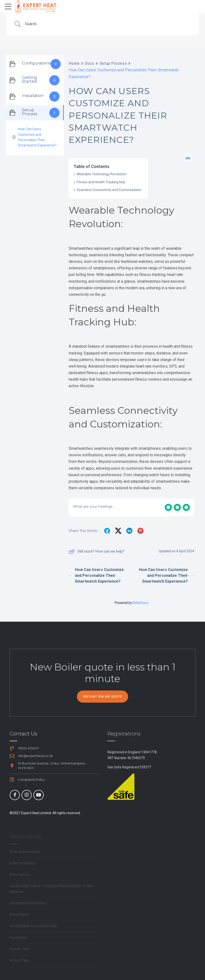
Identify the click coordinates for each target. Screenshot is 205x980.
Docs (90, 63)
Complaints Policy (31, 780)
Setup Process (113, 63)
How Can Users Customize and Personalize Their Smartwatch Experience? (96, 575)
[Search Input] (109, 24)
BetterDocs (140, 603)
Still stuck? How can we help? (97, 552)
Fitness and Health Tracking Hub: (101, 182)
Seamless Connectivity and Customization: (109, 190)
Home (74, 63)
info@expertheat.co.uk (35, 756)
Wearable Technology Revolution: (102, 174)
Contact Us (23, 734)
